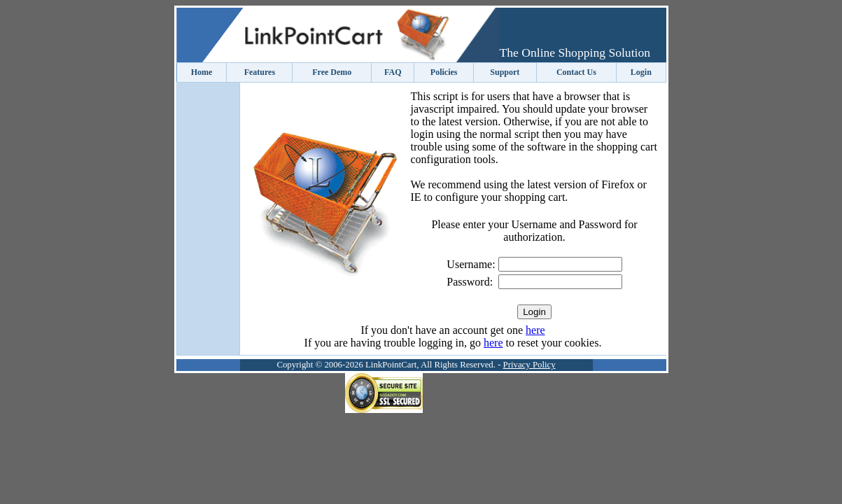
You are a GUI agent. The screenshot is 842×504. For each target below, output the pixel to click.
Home (202, 72)
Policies (444, 72)
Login (641, 72)
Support (505, 72)
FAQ (393, 72)
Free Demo (332, 72)
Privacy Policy (529, 365)
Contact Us (576, 72)
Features (260, 72)
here (535, 330)
